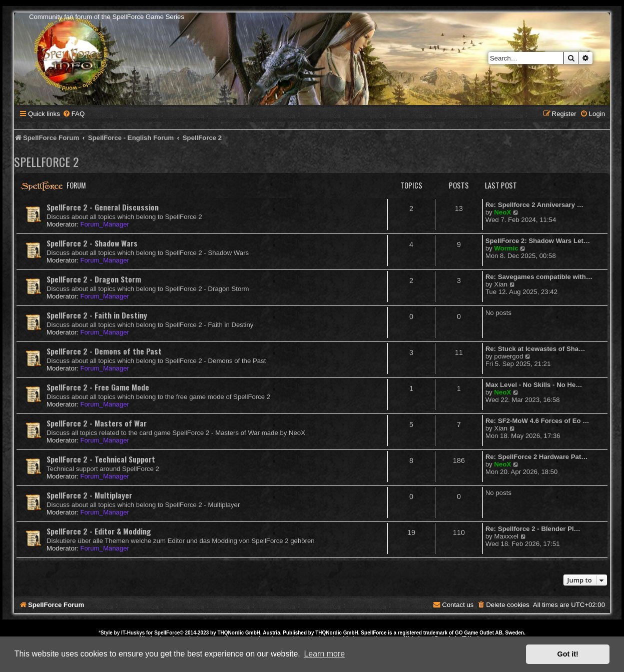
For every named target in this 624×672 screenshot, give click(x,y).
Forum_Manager (104, 224)
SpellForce (167, 633)
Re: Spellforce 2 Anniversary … (534, 205)
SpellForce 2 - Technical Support (101, 459)
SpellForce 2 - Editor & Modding (99, 531)
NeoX (503, 212)
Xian (501, 284)
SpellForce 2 (46, 161)
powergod (509, 356)
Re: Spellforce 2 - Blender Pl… (533, 529)
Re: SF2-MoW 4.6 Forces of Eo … (537, 421)
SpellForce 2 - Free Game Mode (98, 387)
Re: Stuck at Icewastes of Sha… (535, 349)
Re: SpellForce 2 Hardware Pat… (536, 457)
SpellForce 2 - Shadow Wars (92, 243)
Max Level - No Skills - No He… (534, 385)
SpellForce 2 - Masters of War (97, 423)
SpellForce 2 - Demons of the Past (104, 351)
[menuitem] (74, 114)
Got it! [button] (568, 654)
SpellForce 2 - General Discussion (103, 207)
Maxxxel (506, 536)
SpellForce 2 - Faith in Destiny (97, 315)
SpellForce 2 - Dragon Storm (94, 279)
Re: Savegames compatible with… (539, 277)
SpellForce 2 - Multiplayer (89, 495)
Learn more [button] (324, 654)
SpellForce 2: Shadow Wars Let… (538, 241)
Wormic (506, 248)
